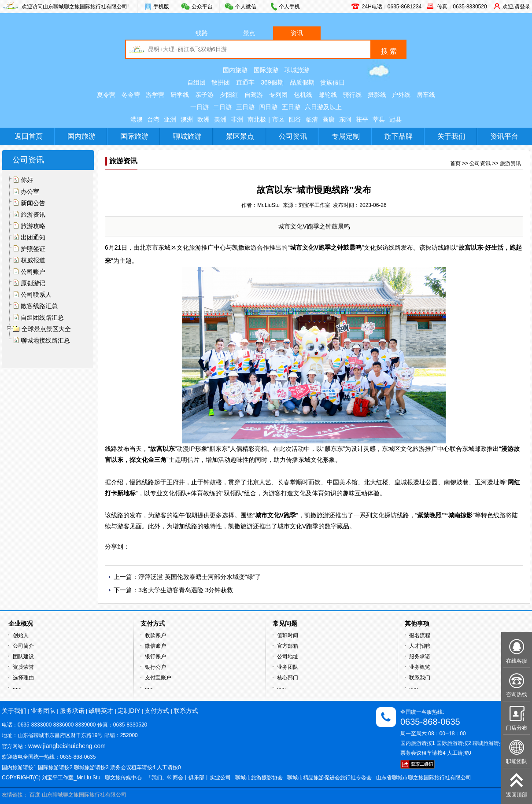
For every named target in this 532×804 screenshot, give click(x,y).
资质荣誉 (23, 667)
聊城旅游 (297, 70)
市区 (278, 119)
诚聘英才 (101, 711)
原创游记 (33, 283)
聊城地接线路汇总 (45, 340)
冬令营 (131, 95)
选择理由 (23, 678)
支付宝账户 (158, 678)
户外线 (401, 95)
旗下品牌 (399, 136)
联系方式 (186, 711)
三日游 (245, 107)
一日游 (199, 107)
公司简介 (23, 646)
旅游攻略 (33, 226)
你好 (27, 180)
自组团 (196, 82)
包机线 (303, 95)
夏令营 (106, 95)
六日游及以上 (323, 107)
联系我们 (420, 678)
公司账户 (33, 272)
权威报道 (33, 260)
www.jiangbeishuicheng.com (67, 746)
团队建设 (23, 656)
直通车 (245, 82)
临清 (312, 119)
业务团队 (288, 667)
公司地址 (288, 656)
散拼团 (221, 82)
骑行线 (352, 95)
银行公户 (155, 667)
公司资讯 (293, 136)
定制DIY (129, 711)
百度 (35, 795)
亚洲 (170, 119)
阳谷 (295, 119)
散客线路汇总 (39, 306)
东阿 (345, 119)
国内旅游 (235, 70)
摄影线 (377, 95)
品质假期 (302, 82)
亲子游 (204, 95)
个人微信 (246, 7)
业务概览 (420, 667)
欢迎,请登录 (516, 7)
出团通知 (33, 237)
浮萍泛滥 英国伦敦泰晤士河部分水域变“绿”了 (200, 577)
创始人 (21, 635)
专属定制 (346, 136)
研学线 (180, 95)
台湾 (153, 119)
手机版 (161, 7)
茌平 (362, 119)
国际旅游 (266, 70)
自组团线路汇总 (42, 317)
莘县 (379, 119)
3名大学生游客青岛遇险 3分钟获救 (186, 590)
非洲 (237, 119)
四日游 (268, 107)
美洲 (220, 119)
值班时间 (288, 635)
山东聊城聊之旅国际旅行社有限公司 (84, 795)
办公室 (30, 192)
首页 (455, 163)
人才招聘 (420, 646)
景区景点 (240, 136)
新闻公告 (33, 203)
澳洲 (187, 119)
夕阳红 (229, 95)
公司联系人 (36, 295)
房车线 (426, 95)
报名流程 (420, 635)
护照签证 (33, 249)
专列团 (278, 95)
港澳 (137, 119)
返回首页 (29, 136)
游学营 (155, 95)
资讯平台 (504, 136)
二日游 (222, 107)
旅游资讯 (33, 214)
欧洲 (203, 119)
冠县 (395, 119)
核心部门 (288, 678)
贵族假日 (332, 82)
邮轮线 (328, 95)
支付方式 (157, 711)
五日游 (291, 107)
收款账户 (155, 635)
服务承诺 (420, 656)
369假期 (272, 82)
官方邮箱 (288, 646)
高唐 (329, 119)
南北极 (257, 119)
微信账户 (155, 646)
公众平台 (202, 7)
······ (17, 688)
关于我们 (451, 136)
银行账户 (155, 656)
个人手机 (289, 7)
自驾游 (254, 95)
